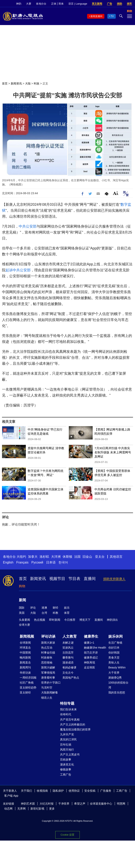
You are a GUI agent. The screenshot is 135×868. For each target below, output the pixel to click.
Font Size (116, 193)
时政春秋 (47, 658)
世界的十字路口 (51, 683)
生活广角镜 (115, 643)
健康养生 (91, 636)
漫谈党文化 (67, 764)
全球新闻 (25, 643)
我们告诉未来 (68, 709)
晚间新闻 (25, 658)
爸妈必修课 (69, 667)
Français (22, 562)
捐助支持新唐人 (114, 579)
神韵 (19, 4)
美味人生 (114, 662)
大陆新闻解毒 (50, 692)
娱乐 (67, 608)
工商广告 (66, 775)
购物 (22, 586)
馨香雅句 (68, 658)
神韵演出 (112, 620)
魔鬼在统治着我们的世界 (75, 729)
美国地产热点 (71, 678)
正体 (54, 4)
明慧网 (121, 804)
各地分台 (41, 4)
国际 (22, 608)
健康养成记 (91, 658)
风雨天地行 (67, 750)
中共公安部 (28, 226)
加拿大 (33, 557)
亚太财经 (25, 692)
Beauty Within (117, 667)
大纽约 (21, 557)
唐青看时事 (48, 678)
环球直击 (25, 648)
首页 (5, 83)
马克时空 (47, 688)
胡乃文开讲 (91, 653)
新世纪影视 (37, 809)
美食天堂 (114, 658)
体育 (67, 613)
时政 (37, 83)
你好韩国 (114, 653)
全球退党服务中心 (101, 804)
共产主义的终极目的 (73, 724)
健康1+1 (89, 643)
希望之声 (80, 804)
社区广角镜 (27, 683)
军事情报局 (48, 673)
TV (112, 16)
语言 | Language (78, 4)
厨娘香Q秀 (115, 678)
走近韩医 (89, 667)
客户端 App (11, 796)
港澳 (44, 608)
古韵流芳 (68, 653)
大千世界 (114, 673)
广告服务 (106, 791)
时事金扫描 (48, 653)
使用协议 (74, 791)
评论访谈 (48, 636)
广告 (110, 4)
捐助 (119, 4)
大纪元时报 (47, 804)
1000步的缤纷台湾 (118, 685)
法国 (77, 557)
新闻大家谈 (48, 643)
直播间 (90, 579)
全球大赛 (24, 625)
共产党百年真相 (70, 720)
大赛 (29, 4)
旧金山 (87, 557)
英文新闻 (97, 4)
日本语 (51, 562)
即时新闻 (55, 620)
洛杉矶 (44, 557)
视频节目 (57, 579)
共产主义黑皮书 (70, 755)
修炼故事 (66, 769)
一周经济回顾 (28, 678)
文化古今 (68, 673)
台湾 (44, 613)
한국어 (63, 562)
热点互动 (47, 648)
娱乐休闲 (116, 636)
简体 (61, 4)
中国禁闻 (25, 653)
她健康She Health (95, 648)
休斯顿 (67, 557)
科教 (55, 613)
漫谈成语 (68, 662)
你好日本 (114, 648)
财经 (55, 608)
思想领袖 (47, 662)
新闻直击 (25, 662)
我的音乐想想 (117, 692)
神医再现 (89, 662)
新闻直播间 (96, 16)
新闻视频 (27, 636)
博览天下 (85, 620)
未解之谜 (68, 643)
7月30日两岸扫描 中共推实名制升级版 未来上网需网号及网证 (113, 452)
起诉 (9, 270)
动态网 (8, 809)
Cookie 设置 (67, 835)
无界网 (21, 809)
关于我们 (26, 791)
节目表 (74, 579)
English (8, 562)
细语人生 (47, 698)
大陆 (28, 83)
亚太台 (100, 557)
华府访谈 (25, 673)
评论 (33, 608)
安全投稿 (90, 791)
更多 (52, 809)
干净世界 (64, 804)
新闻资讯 (16, 83)
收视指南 (42, 791)
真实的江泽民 (68, 739)
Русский (37, 562)
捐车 (129, 4)
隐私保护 (58, 791)
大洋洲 (56, 557)
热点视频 (40, 620)
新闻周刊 (25, 667)
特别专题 (67, 703)
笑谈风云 (68, 648)
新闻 (22, 600)
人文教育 (70, 636)
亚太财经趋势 (28, 688)
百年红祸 (66, 745)
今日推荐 (70, 620)
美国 (22, 613)
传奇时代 (66, 714)
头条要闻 (24, 620)
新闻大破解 (48, 667)
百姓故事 (66, 759)
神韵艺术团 (28, 804)
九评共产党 (67, 734)
